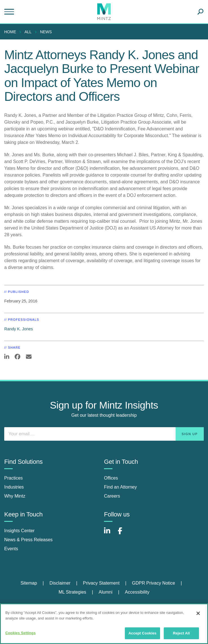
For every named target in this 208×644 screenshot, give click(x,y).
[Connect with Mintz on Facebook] (123, 534)
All (28, 32)
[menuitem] (12, 32)
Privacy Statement (101, 583)
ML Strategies (72, 592)
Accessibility (137, 592)
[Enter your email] (104, 434)
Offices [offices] (111, 478)
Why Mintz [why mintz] (15, 496)
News (46, 32)
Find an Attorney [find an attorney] (120, 487)
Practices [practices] (14, 478)
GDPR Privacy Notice (153, 583)
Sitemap (29, 583)
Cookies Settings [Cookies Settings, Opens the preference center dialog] (21, 633)
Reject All (181, 633)
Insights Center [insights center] (19, 531)
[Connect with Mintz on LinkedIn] (110, 534)
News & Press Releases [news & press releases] (28, 540)
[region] (104, 624)
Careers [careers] (112, 496)
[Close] (198, 613)
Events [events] (11, 549)
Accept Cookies (142, 633)
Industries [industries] (14, 487)
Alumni (106, 592)
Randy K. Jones (19, 329)
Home (10, 32)
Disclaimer (60, 583)
